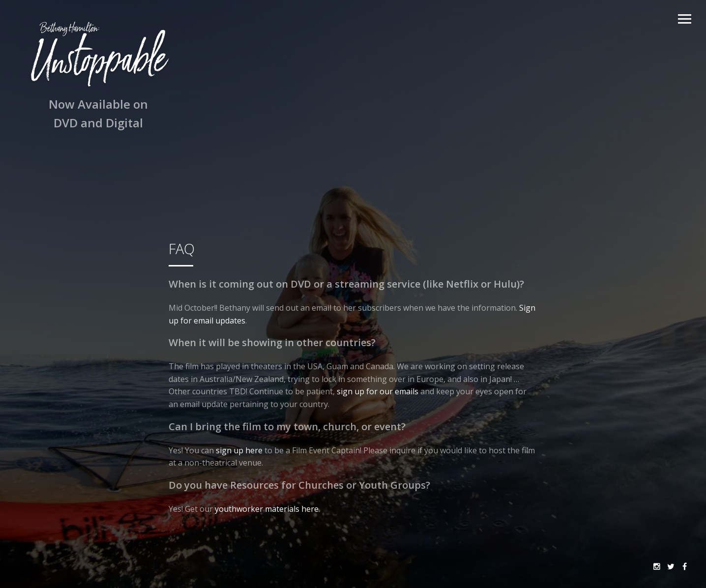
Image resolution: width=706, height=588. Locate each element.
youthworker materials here (267, 509)
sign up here (239, 450)
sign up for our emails (378, 391)
